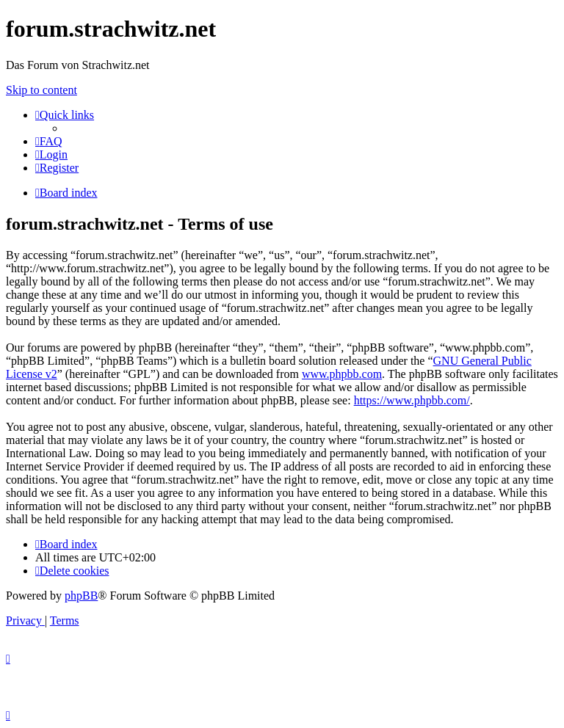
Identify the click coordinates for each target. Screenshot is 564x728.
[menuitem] (49, 141)
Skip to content (41, 90)
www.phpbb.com (342, 374)
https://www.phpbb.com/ (412, 400)
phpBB (81, 596)
